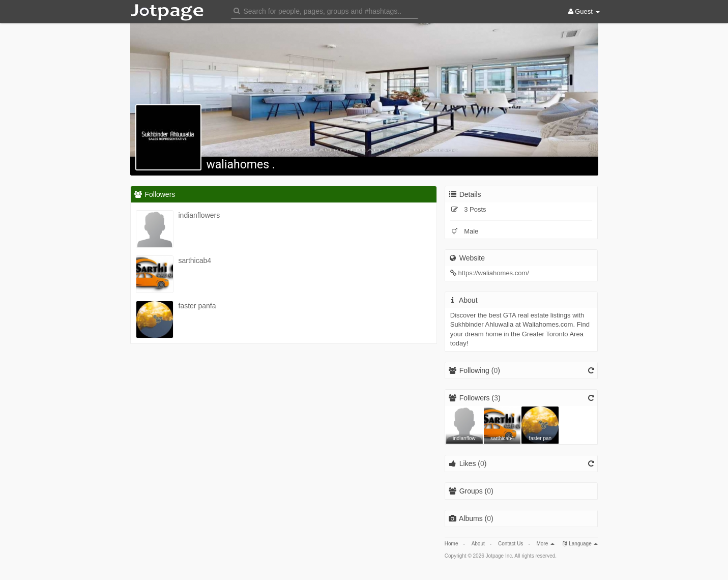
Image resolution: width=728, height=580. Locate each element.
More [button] (546, 544)
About (478, 544)
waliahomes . (241, 165)
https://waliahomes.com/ (493, 273)
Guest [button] (584, 11)
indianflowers (199, 215)
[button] (325, 10)
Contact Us (511, 544)
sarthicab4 (195, 260)
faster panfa (197, 306)
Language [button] (580, 544)
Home (452, 544)
